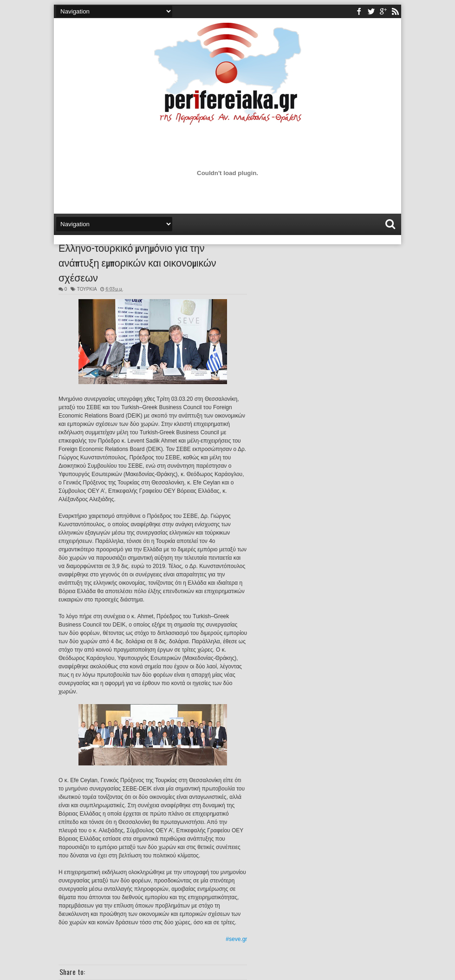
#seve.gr (236, 939)
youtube (383, 11)
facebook (359, 11)
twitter (371, 11)
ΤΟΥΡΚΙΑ (87, 289)
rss (395, 11)
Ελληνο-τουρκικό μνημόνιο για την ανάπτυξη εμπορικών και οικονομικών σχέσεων (137, 262)
